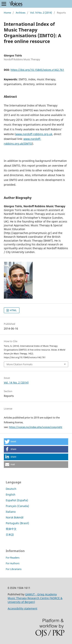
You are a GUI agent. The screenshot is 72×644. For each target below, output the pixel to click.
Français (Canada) (17, 506)
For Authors (13, 563)
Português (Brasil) (17, 523)
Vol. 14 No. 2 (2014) (41, 13)
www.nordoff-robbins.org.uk (34, 134)
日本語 (10, 535)
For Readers (13, 558)
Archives (21, 13)
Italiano (11, 512)
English (11, 494)
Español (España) (17, 500)
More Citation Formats (19, 364)
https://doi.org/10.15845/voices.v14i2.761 (37, 70)
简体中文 (11, 529)
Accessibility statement (22, 608)
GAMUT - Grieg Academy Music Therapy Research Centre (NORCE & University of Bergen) (35, 598)
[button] (36, 442)
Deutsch (11, 489)
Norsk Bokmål (15, 517)
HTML (13, 310)
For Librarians (14, 569)
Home (7, 13)
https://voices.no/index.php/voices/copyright (36, 427)
